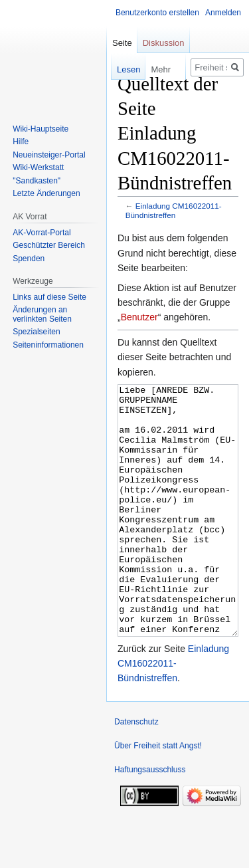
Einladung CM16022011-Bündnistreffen (174, 210)
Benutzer (139, 317)
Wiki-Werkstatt (38, 167)
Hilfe (21, 142)
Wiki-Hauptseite (41, 129)
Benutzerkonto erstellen (157, 13)
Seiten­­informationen (48, 345)
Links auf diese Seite (49, 297)
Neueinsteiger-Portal (49, 155)
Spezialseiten (36, 332)
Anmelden (223, 13)
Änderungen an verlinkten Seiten (42, 314)
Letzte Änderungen (46, 193)
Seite (122, 43)
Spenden (29, 259)
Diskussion (164, 43)
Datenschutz (136, 772)
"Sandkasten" (37, 181)
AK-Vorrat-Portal (41, 233)
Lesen (119, 69)
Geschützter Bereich (49, 245)
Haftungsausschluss (150, 819)
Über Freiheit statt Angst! (158, 796)
